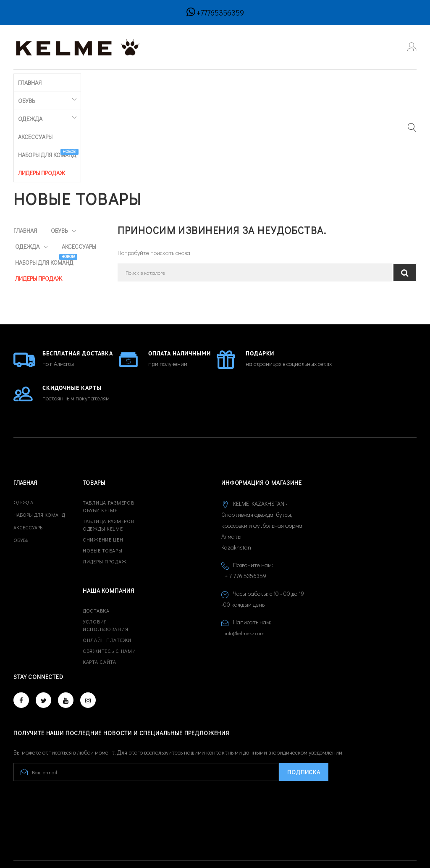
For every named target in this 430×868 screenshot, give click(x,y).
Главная (25, 81)
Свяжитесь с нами (109, 603)
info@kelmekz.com (245, 585)
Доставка (96, 563)
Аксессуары (154, 81)
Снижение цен (103, 492)
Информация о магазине (262, 435)
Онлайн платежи (107, 592)
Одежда (103, 81)
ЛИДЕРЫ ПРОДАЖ (281, 81)
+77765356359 (220, 13)
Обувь (60, 81)
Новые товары (103, 502)
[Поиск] (255, 180)
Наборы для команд (215, 79)
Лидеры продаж (105, 513)
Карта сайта (100, 614)
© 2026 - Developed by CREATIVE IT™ (60, 830)
